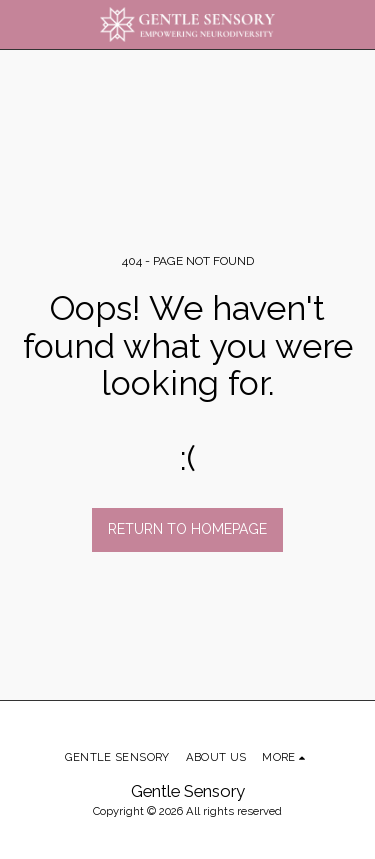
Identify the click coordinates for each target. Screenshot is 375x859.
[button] (22, 24)
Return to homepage (187, 529)
